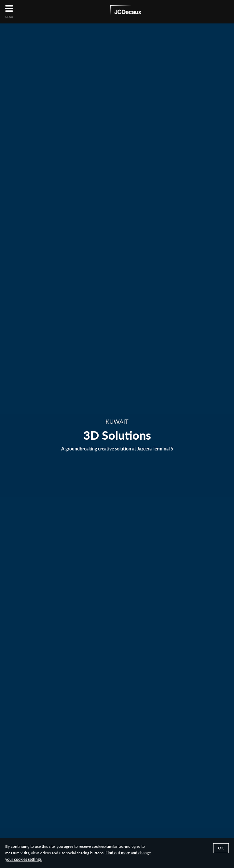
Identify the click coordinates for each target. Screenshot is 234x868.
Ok (221, 848)
